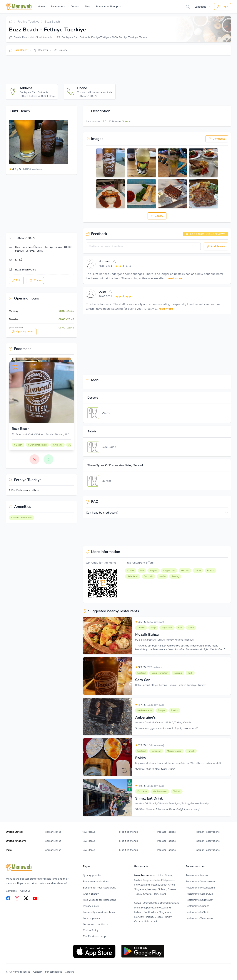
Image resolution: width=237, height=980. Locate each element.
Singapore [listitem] (140, 889)
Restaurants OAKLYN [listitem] (198, 912)
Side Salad (109, 447)
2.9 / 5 (150, 745)
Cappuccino (169, 571)
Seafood (141, 673)
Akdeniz (178, 673)
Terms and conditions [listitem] (95, 924)
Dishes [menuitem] (75, 7)
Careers (69, 972)
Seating (175, 576)
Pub (142, 571)
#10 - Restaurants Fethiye (24, 490)
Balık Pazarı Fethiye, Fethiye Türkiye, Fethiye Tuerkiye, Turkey (170, 685)
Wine (191, 628)
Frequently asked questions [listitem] (99, 912)
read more (175, 278)
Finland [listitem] (162, 889)
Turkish (141, 628)
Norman (127, 122)
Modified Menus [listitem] (128, 832)
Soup (153, 628)
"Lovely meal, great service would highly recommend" (166, 728)
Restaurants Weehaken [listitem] (199, 918)
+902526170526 (25, 238)
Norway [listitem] (152, 889)
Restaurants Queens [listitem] (197, 906)
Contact (38, 972)
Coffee (131, 571)
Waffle (106, 413)
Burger (106, 481)
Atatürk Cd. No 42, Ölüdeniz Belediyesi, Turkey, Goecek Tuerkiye (172, 804)
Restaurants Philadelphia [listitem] (200, 888)
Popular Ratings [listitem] (166, 832)
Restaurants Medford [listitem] (198, 875)
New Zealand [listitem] (142, 885)
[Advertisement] (73, 70)
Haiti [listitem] (156, 894)
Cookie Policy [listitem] (91, 930)
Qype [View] (102, 292)
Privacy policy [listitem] (91, 906)
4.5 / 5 (150, 622)
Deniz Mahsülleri (160, 673)
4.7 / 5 (150, 705)
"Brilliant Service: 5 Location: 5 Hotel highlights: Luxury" (168, 809)
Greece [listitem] (172, 889)
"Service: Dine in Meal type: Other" (155, 769)
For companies (54, 972)
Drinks (198, 571)
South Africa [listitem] (168, 885)
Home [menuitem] (41, 7)
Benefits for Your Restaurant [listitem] (99, 888)
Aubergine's (145, 717)
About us (25, 891)
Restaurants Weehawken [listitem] (200, 882)
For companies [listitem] (91, 918)
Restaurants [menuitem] (58, 7)
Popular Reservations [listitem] (207, 832)
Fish (180, 628)
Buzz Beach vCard (26, 270)
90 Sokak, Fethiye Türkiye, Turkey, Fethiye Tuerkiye (164, 640)
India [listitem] (157, 880)
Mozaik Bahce (147, 635)
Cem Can (143, 680)
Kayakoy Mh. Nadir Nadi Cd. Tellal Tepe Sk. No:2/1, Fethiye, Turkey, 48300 (178, 763)
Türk (190, 673)
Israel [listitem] (163, 894)
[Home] (19, 7)
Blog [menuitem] (87, 7)
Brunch (211, 571)
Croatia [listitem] (147, 894)
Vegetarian (167, 628)
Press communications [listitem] (96, 882)
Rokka (140, 758)
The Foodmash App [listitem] (94, 936)
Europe (161, 710)
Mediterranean (145, 710)
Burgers (154, 571)
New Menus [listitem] (88, 832)
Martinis (185, 571)
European (156, 751)
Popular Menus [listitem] (52, 832)
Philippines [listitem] (168, 880)
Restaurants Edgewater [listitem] (199, 900)
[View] (91, 264)
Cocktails (148, 576)
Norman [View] (104, 261)
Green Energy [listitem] (91, 894)
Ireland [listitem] (155, 885)
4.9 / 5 (150, 786)
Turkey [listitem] (138, 894)
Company (11, 891)
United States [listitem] (165, 875)
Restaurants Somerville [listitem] (199, 894)
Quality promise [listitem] (92, 875)
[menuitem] (109, 7)
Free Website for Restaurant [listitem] (99, 900)
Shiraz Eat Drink (149, 798)
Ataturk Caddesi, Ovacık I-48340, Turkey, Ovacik (163, 723)
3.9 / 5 (149, 667)
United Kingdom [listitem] (144, 880)
